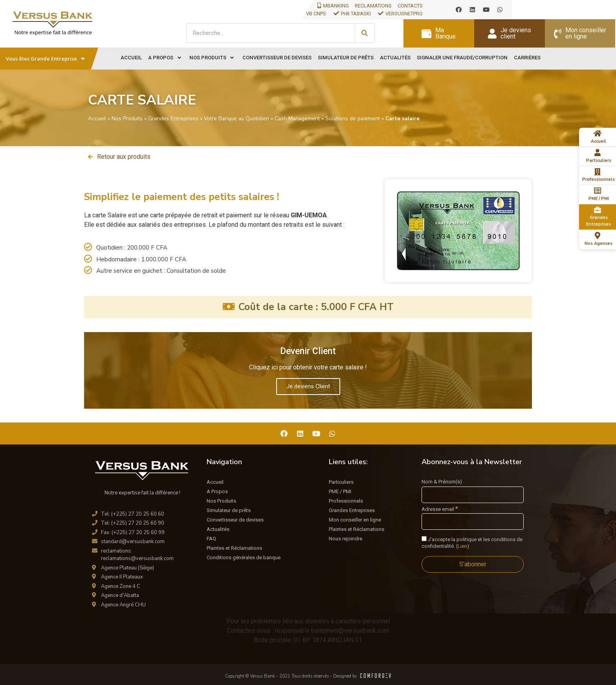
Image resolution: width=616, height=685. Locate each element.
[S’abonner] (473, 564)
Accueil (97, 118)
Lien (462, 546)
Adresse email (440, 509)
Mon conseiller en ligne (355, 520)
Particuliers (341, 482)
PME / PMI (340, 491)
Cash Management (297, 118)
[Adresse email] (473, 522)
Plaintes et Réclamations (234, 548)
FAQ (211, 539)
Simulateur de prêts (229, 510)
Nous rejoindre (346, 539)
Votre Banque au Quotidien (236, 118)
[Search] (365, 33)
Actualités (218, 529)
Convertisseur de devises (235, 520)
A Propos (217, 491)
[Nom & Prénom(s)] (473, 495)
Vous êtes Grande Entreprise (45, 59)
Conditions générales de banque (244, 557)
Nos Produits (127, 118)
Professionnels (346, 501)
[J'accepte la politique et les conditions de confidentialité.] (424, 539)
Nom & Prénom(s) (442, 482)
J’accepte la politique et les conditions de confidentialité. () (472, 543)
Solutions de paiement (353, 118)
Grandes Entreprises (173, 118)
